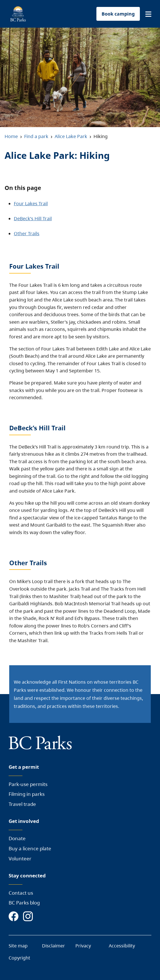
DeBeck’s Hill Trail (33, 218)
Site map (18, 946)
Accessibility (122, 946)
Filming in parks (27, 794)
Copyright (19, 958)
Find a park (36, 136)
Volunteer (20, 859)
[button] (148, 14)
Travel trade (22, 804)
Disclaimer (54, 946)
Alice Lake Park (71, 136)
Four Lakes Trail (31, 203)
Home (11, 136)
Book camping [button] (118, 14)
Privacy (83, 946)
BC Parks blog (24, 903)
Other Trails (27, 233)
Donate (17, 838)
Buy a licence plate (30, 848)
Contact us (21, 893)
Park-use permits (28, 784)
